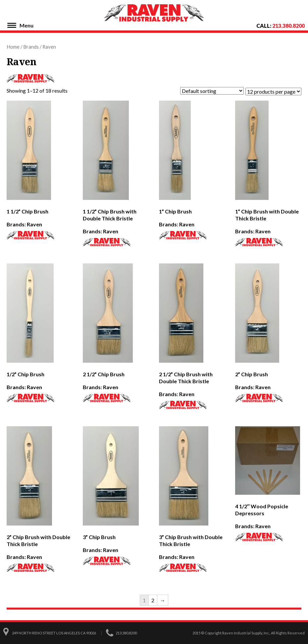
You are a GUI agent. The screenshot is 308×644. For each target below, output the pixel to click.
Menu (26, 25)
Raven (34, 224)
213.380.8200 (288, 26)
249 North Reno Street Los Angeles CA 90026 (54, 633)
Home (13, 47)
